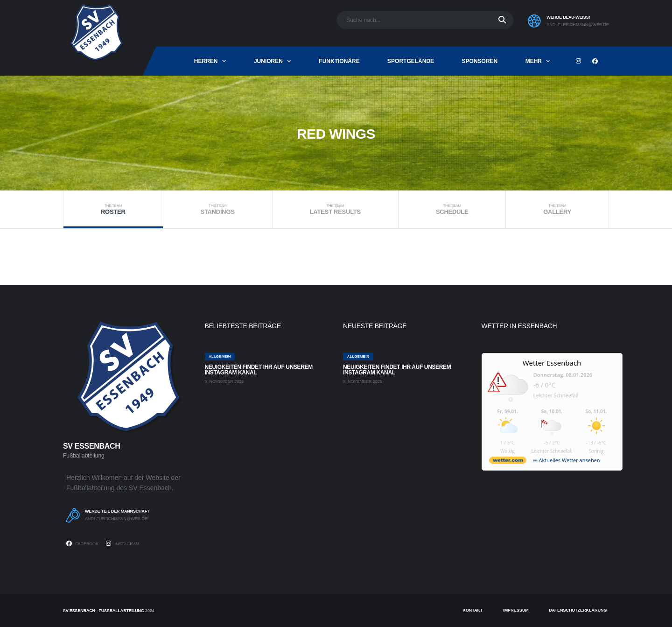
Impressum (516, 610)
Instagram (122, 543)
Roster (113, 209)
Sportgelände (411, 61)
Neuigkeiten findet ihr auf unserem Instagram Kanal (259, 370)
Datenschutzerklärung (578, 610)
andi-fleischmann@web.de (578, 25)
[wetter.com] (508, 462)
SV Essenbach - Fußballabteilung (104, 611)
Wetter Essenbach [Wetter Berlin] (552, 363)
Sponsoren (480, 61)
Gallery (557, 209)
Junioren (268, 61)
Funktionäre (339, 61)
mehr (534, 61)
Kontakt (472, 610)
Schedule (452, 209)
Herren (206, 61)
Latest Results (335, 209)
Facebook (82, 543)
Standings (218, 209)
